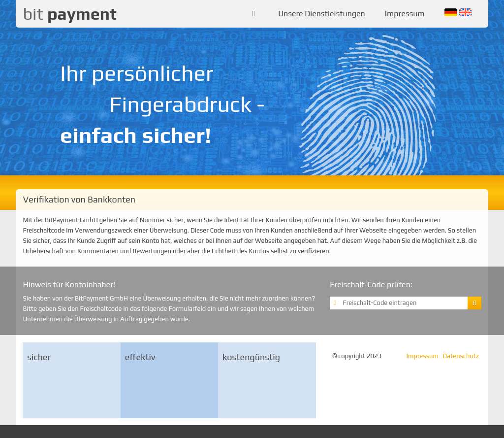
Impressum (405, 14)
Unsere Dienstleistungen (322, 14)
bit (69, 14)
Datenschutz (461, 356)
